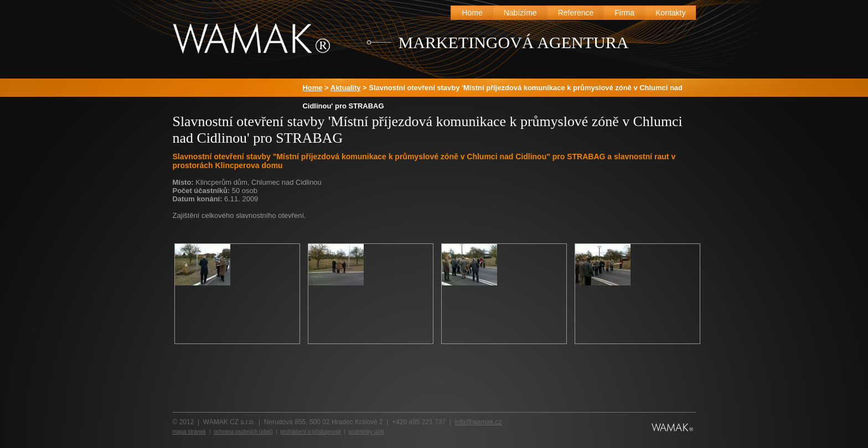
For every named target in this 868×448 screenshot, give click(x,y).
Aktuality (346, 88)
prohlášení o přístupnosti (311, 432)
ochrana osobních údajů (243, 432)
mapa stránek (190, 432)
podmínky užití (366, 432)
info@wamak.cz (479, 422)
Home (313, 88)
